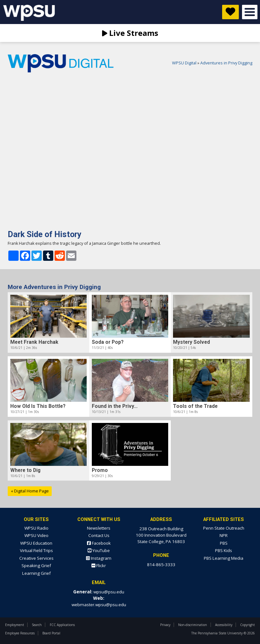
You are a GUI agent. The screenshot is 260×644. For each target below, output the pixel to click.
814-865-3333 (161, 565)
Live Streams (130, 33)
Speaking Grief (36, 566)
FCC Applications (62, 625)
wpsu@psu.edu (109, 592)
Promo (100, 470)
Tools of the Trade (195, 406)
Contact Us (99, 535)
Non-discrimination (193, 625)
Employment (15, 625)
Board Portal (51, 633)
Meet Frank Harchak (34, 342)
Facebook (99, 543)
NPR (224, 535)
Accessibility (224, 625)
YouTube (99, 550)
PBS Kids (224, 550)
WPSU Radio (36, 528)
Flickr (99, 566)
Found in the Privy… (115, 406)
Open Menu (250, 12)
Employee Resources (20, 633)
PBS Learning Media (224, 558)
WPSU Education (36, 543)
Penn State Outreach (224, 528)
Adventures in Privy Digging (226, 63)
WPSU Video (36, 535)
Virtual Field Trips (36, 550)
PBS (224, 543)
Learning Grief (36, 573)
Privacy (165, 625)
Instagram (99, 558)
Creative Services (36, 558)
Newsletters (99, 528)
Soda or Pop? (108, 342)
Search (37, 625)
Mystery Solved (191, 342)
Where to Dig (25, 470)
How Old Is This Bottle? (38, 406)
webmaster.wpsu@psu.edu (99, 605)
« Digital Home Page (30, 491)
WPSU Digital (184, 63)
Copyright (247, 625)
